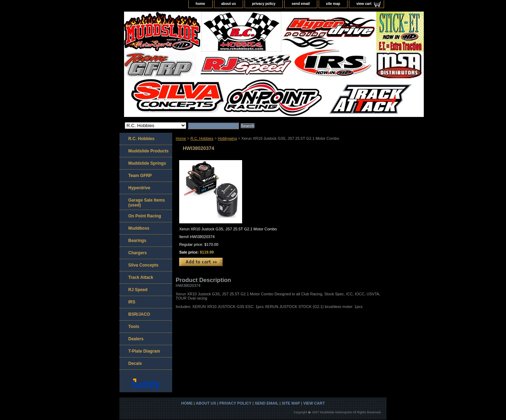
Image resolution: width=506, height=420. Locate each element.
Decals (135, 363)
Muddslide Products (148, 151)
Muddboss (139, 228)
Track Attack (141, 277)
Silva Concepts (143, 265)
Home (181, 138)
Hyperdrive (139, 188)
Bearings (137, 241)
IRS (132, 302)
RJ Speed (138, 290)
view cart (364, 4)
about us (229, 4)
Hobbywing (227, 138)
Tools (134, 327)
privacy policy (264, 4)
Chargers (138, 253)
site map (333, 4)
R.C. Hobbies (202, 138)
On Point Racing (145, 216)
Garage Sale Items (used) (147, 203)
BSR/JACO (139, 314)
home (200, 4)
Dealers (136, 339)
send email (301, 4)
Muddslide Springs (147, 163)
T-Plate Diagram (144, 351)
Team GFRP (140, 176)
